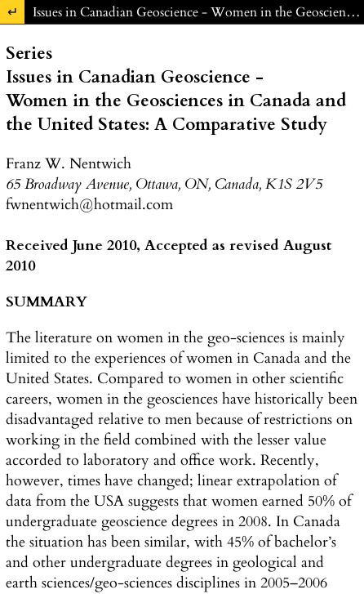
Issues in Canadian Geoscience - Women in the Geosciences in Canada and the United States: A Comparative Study (198, 12)
